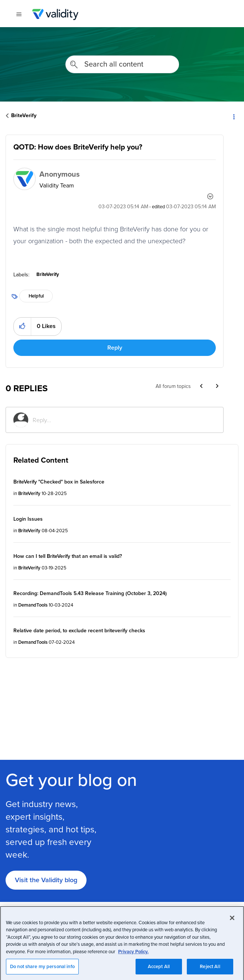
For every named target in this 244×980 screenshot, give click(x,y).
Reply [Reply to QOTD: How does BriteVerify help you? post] (115, 348)
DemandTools (33, 605)
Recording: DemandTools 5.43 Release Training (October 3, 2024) (90, 593)
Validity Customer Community (55, 15)
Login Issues (28, 519)
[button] (22, 326)
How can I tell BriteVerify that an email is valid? (68, 556)
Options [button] (234, 116)
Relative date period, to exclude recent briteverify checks (79, 630)
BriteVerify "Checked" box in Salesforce (59, 482)
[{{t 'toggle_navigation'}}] (19, 15)
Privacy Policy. (133, 967)
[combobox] (122, 64)
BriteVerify (24, 115)
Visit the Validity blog (46, 880)
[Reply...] (124, 420)
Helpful (36, 296)
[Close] (232, 934)
